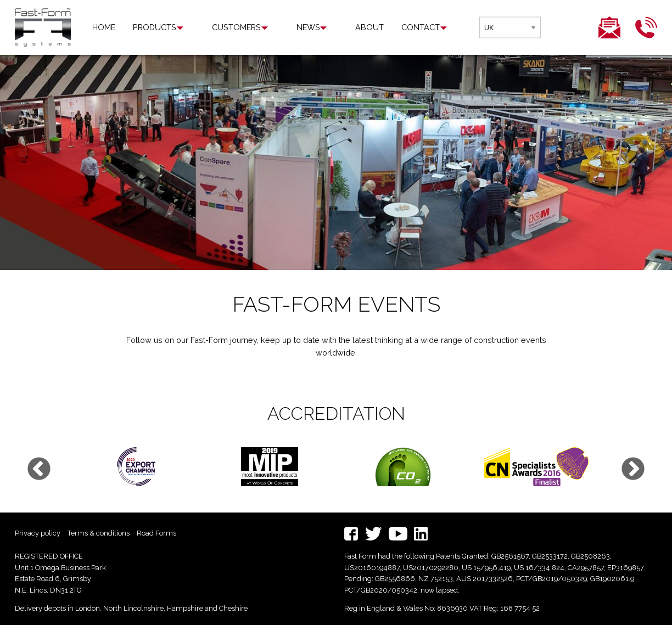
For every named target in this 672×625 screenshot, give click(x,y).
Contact (380, 27)
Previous (39, 470)
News (281, 27)
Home (104, 27)
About (329, 27)
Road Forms (156, 533)
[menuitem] (104, 27)
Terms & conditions (99, 533)
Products (155, 27)
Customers (223, 27)
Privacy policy (38, 533)
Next (633, 470)
